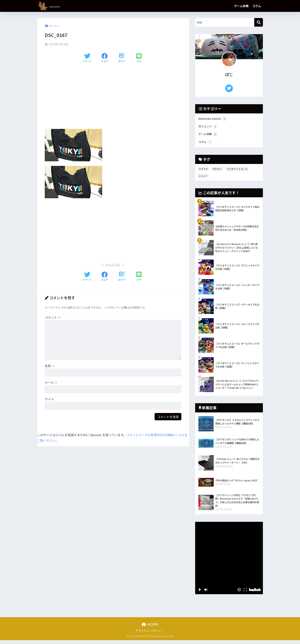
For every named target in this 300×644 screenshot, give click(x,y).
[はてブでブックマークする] (122, 58)
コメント (53, 317)
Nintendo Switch (214, 119)
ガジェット (209, 127)
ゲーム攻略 (241, 6)
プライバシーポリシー (149, 634)
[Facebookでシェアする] (104, 58)
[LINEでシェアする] (139, 58)
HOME (150, 628)
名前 (50, 366)
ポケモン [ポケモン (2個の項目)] (217, 171)
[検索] (259, 22)
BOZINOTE (56, 6)
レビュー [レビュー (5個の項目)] (203, 177)
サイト (49, 399)
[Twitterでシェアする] (87, 58)
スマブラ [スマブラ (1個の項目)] (203, 171)
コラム (257, 6)
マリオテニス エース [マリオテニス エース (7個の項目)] (237, 171)
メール (51, 382)
